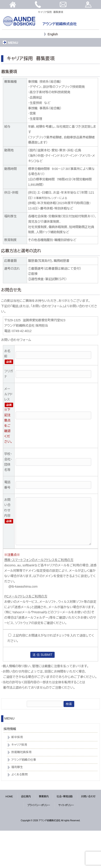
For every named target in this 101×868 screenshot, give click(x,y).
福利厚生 (17, 767)
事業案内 (44, 796)
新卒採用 (17, 737)
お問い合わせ (88, 796)
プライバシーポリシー (39, 805)
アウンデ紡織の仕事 (24, 760)
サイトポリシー (66, 805)
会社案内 (26, 796)
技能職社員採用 (22, 752)
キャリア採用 (19, 745)
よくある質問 (20, 775)
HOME (9, 796)
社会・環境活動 (65, 796)
